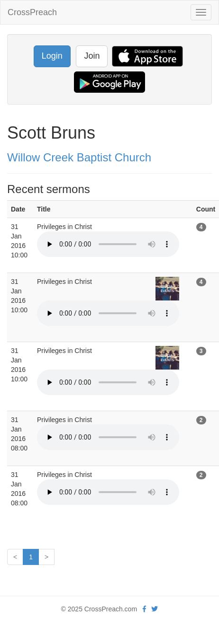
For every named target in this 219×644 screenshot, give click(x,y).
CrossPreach (32, 12)
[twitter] (155, 609)
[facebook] (144, 609)
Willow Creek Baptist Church (79, 157)
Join (92, 56)
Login (52, 56)
